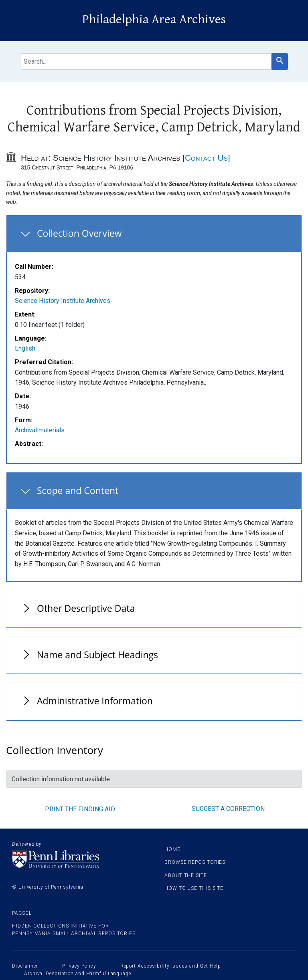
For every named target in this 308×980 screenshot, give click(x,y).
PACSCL (22, 913)
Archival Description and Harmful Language (78, 974)
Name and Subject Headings (97, 655)
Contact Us (206, 158)
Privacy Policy (79, 966)
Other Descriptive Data (86, 608)
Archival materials (40, 430)
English (25, 348)
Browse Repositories (195, 862)
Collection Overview (79, 233)
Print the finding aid (80, 809)
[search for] (146, 62)
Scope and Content (78, 490)
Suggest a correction (228, 809)
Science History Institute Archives (63, 301)
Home (172, 849)
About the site (186, 875)
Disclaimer (25, 966)
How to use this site (194, 888)
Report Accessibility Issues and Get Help (171, 966)
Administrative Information (95, 701)
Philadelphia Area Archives (154, 19)
